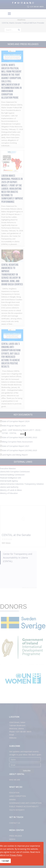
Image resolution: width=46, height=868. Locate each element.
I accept (5, 861)
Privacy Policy (16, 855)
